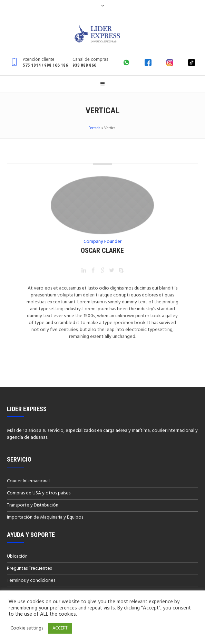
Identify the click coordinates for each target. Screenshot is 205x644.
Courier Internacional (28, 481)
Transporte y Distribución (33, 505)
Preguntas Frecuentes (29, 569)
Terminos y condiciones (31, 581)
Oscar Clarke (102, 250)
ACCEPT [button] (60, 628)
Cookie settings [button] (27, 628)
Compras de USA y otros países (39, 493)
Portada (94, 128)
